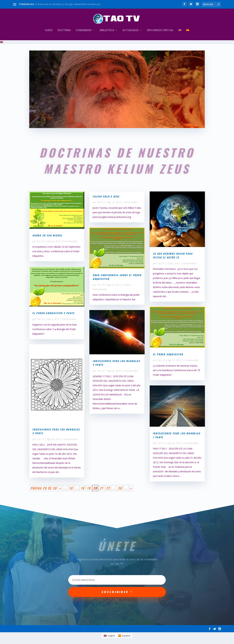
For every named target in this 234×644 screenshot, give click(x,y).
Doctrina (64, 30)
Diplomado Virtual (160, 30)
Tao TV (40, 241)
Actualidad (131, 30)
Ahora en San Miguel (47, 235)
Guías (49, 30)
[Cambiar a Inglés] (180, 35)
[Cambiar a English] (109, 636)
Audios (127, 285)
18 (83, 488)
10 (71, 488)
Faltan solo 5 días (106, 196)
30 (120, 488)
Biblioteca (107, 30)
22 (108, 488)
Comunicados (70, 241)
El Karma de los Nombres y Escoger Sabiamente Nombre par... (68, 4)
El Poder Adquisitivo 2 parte (53, 313)
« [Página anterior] (60, 488)
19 (89, 488)
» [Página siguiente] (131, 488)
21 (102, 488)
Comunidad (84, 30)
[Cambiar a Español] (124, 636)
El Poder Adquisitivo (168, 354)
